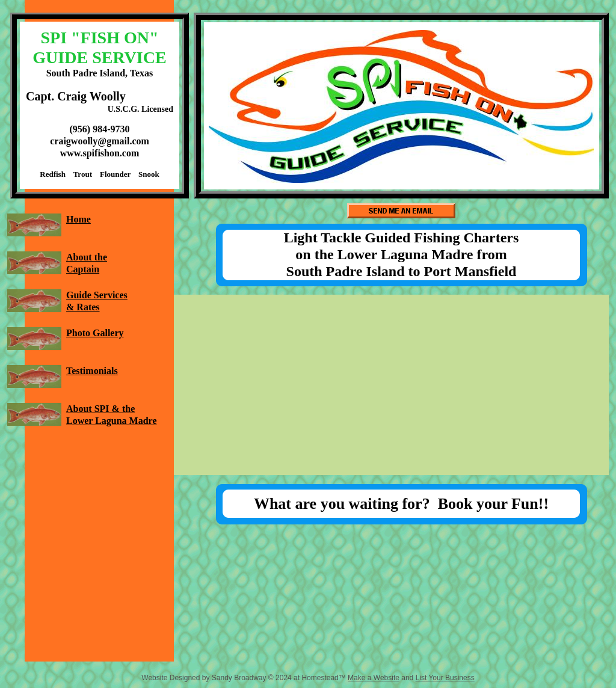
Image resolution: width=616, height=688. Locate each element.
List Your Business (445, 678)
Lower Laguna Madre (112, 421)
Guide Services (97, 295)
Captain (83, 269)
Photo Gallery (95, 333)
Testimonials (92, 371)
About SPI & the (100, 409)
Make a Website (374, 678)
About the (87, 257)
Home (79, 219)
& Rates (83, 307)
